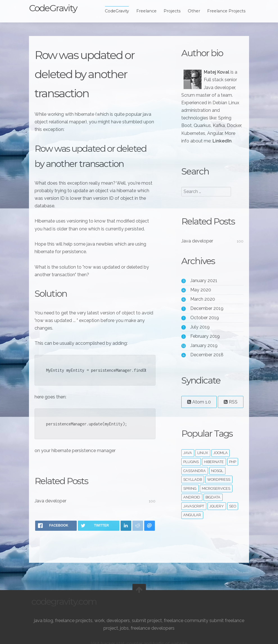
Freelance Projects (224, 11)
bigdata (212, 522)
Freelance (144, 11)
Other (191, 11)
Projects (169, 11)
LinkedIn (190, 148)
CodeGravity (56, 8)
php (232, 486)
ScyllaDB (192, 504)
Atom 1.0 (198, 410)
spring (189, 513)
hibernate (213, 486)
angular (191, 539)
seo (232, 530)
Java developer (53, 501)
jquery (216, 530)
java (187, 477)
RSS (193, 426)
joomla (220, 477)
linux (202, 477)
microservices (215, 513)
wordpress (218, 504)
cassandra (194, 495)
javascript (193, 530)
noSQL (216, 495)
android (191, 522)
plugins (190, 486)
